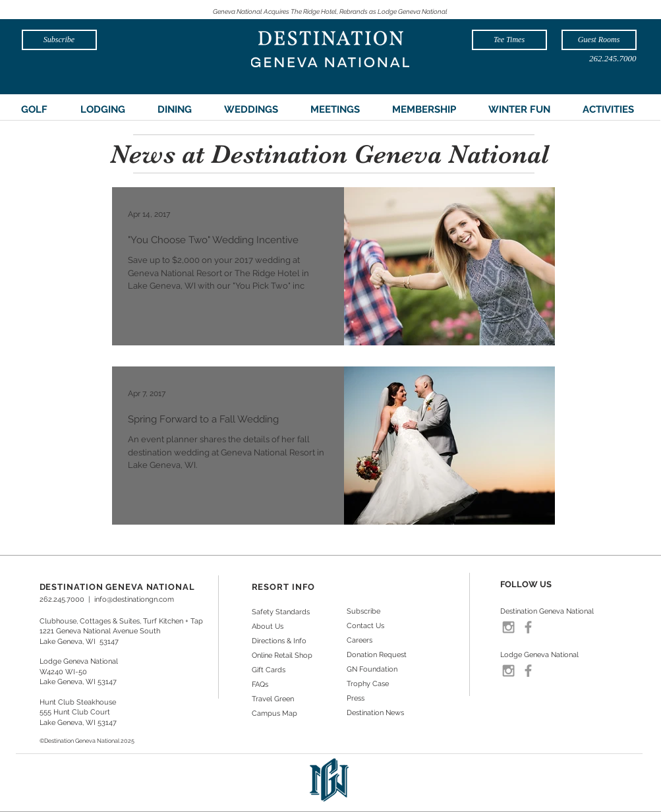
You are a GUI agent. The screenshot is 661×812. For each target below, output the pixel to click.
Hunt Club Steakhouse (78, 702)
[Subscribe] (59, 40)
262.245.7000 (62, 599)
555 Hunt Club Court (75, 712)
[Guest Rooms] (599, 40)
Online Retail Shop (282, 655)
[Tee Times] (509, 40)
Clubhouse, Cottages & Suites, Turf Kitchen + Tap (121, 621)
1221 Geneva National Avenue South (100, 631)
